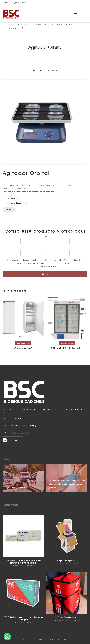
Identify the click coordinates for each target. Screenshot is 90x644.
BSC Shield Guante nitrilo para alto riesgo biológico (23, 618)
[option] (23, 324)
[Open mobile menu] (77, 14)
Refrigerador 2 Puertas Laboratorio (67, 348)
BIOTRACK (13, 28)
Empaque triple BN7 (67, 560)
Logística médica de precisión (16, 488)
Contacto (71, 24)
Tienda (60, 24)
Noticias (49, 24)
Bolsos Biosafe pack (67, 617)
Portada (34, 71)
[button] (7, 637)
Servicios (36, 24)
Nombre (45, 240)
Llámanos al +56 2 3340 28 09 (15, 3)
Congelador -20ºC (23, 348)
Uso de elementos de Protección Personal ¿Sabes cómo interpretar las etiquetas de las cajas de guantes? (67, 484)
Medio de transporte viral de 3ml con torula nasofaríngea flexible (23, 561)
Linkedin (14, 440)
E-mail (45, 252)
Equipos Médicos (23, 203)
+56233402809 (15, 419)
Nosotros (23, 24)
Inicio (12, 24)
